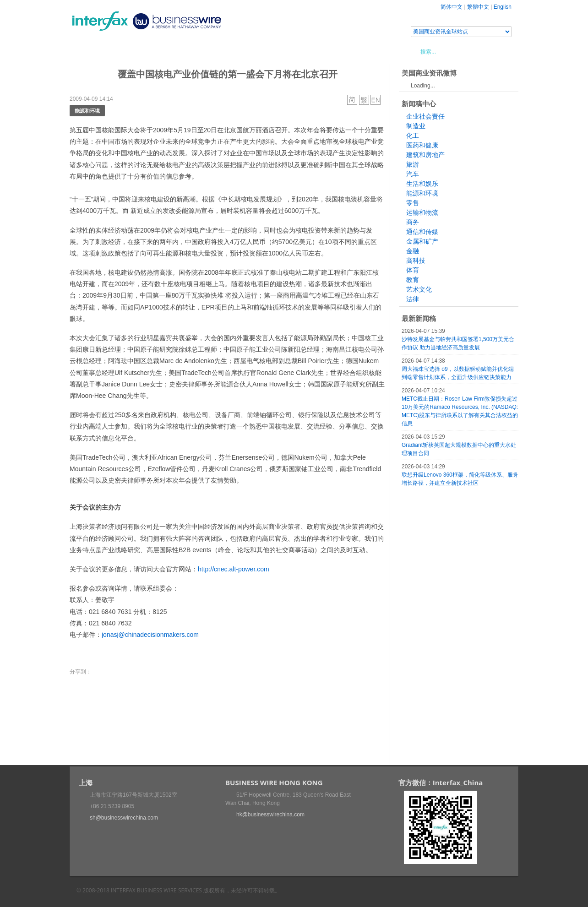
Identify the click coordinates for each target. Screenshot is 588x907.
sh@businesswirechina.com (124, 818)
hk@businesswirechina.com (270, 815)
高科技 (416, 261)
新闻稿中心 (122, 51)
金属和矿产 (422, 241)
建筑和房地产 (425, 155)
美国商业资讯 (244, 51)
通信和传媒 (422, 232)
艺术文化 (419, 289)
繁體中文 (478, 7)
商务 (413, 222)
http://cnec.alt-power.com (234, 569)
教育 (413, 280)
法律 (413, 299)
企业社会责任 (425, 116)
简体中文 (452, 7)
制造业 (416, 126)
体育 (413, 270)
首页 (87, 51)
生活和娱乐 (422, 184)
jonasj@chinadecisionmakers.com (150, 635)
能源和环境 (87, 111)
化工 (413, 136)
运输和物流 (422, 212)
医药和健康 (422, 145)
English (503, 7)
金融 (413, 251)
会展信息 (163, 51)
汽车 (413, 174)
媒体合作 (200, 51)
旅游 (413, 164)
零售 (413, 203)
